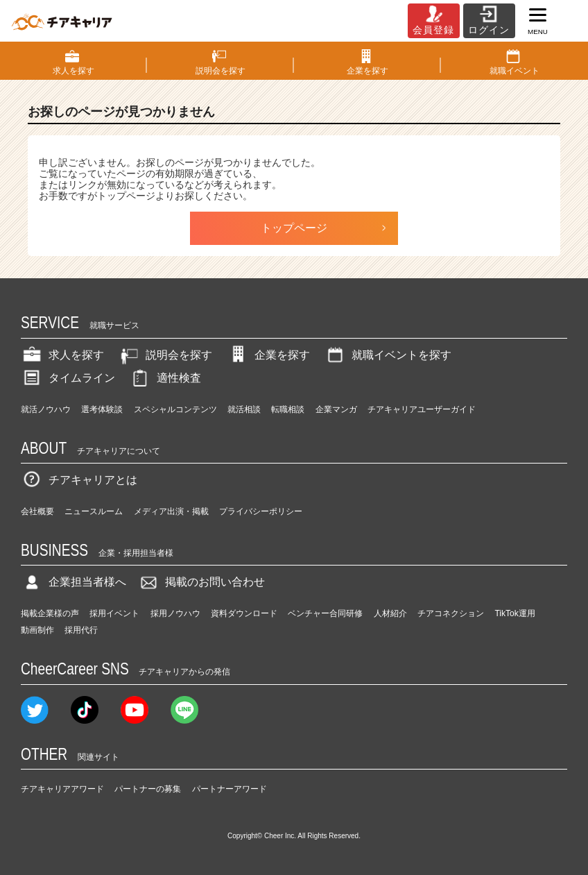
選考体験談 (102, 409)
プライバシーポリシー (261, 511)
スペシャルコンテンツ (175, 409)
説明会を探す (165, 355)
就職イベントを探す (388, 355)
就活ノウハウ (46, 409)
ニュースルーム (94, 511)
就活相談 (244, 409)
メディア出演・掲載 (171, 511)
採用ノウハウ (175, 613)
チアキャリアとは (79, 480)
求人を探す (62, 355)
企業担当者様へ (73, 582)
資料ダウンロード (244, 613)
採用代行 (81, 630)
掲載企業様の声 (50, 613)
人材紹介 (390, 613)
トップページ (294, 228)
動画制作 (37, 630)
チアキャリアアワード (62, 789)
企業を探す (268, 355)
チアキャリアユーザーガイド (422, 409)
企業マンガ (336, 409)
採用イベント (114, 613)
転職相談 (288, 409)
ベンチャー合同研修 (325, 613)
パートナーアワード (230, 789)
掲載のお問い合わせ (201, 582)
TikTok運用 (514, 613)
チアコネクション (451, 613)
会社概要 (37, 511)
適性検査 (165, 378)
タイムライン (68, 378)
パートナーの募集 (148, 789)
